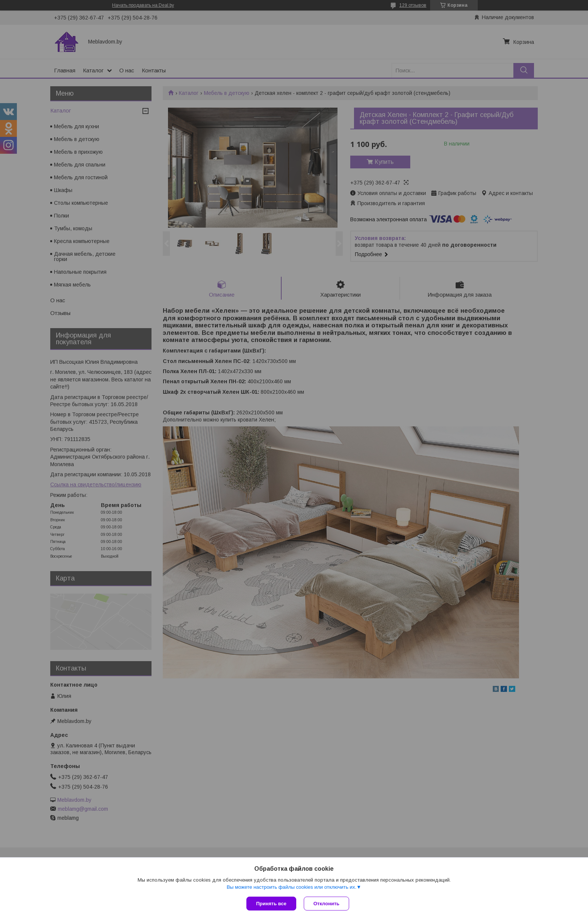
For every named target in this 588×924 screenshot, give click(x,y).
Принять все (271, 904)
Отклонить (326, 904)
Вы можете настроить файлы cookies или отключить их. (291, 887)
